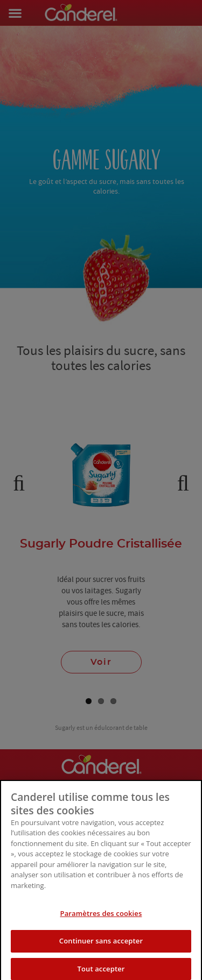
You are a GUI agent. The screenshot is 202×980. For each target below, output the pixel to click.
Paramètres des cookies (101, 923)
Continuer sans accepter (101, 950)
